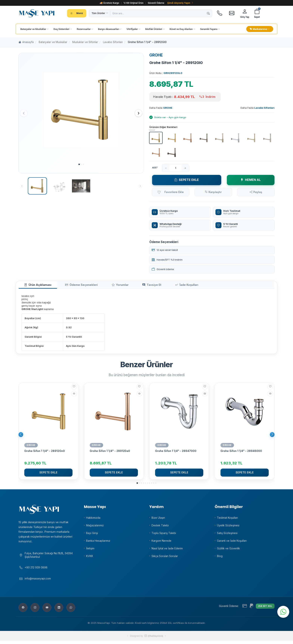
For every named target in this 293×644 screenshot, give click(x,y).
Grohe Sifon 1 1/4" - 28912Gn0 (45, 452)
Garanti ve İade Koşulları (232, 542)
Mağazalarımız (95, 527)
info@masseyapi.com (38, 582)
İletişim (90, 550)
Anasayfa (26, 42)
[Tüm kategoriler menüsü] (77, 13)
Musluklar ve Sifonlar (85, 42)
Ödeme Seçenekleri (70, 286)
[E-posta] (232, 13)
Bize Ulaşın (158, 519)
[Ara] (208, 13)
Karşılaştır (215, 192)
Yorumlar (102, 286)
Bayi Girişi (92, 534)
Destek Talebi (160, 527)
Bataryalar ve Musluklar (53, 42)
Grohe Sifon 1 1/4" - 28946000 (241, 452)
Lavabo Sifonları (113, 42)
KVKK (90, 557)
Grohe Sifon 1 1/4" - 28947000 (176, 452)
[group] (81, 110)
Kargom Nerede (161, 542)
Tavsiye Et (127, 286)
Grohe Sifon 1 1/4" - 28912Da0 (110, 452)
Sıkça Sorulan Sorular (165, 557)
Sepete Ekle (187, 180)
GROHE (156, 55)
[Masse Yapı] (37, 13)
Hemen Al (251, 180)
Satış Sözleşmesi (227, 534)
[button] (79, 164)
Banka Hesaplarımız (98, 542)
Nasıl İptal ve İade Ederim (167, 550)
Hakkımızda (93, 519)
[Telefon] (220, 13)
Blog (220, 557)
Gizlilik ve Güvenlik (228, 550)
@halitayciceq (154, 639)
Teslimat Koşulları (227, 519)
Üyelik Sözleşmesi (228, 527)
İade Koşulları (156, 286)
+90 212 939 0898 (36, 571)
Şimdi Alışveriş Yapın (180, 3)
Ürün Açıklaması (34, 286)
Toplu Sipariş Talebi (164, 534)
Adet (155, 168)
